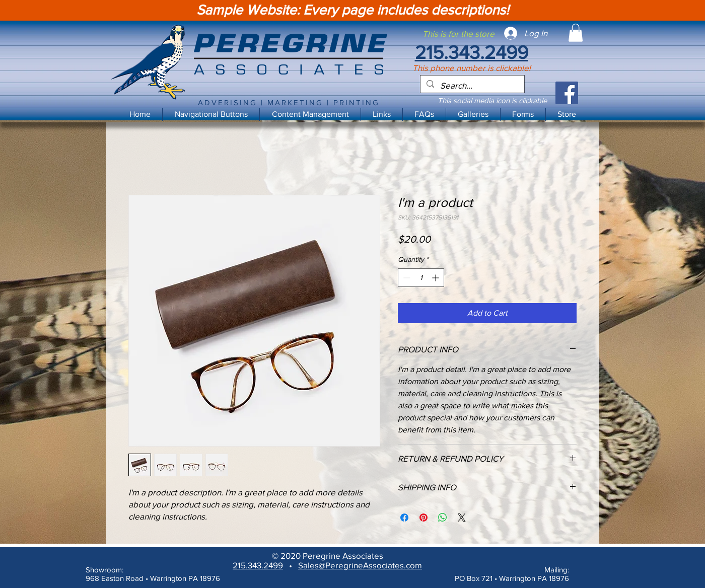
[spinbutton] (421, 278)
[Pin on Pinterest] (424, 518)
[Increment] (436, 278)
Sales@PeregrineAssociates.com (360, 565)
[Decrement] (406, 278)
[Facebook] (567, 93)
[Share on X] (462, 518)
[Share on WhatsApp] (443, 518)
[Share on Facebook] (404, 518)
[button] (310, 114)
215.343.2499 (258, 565)
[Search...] (472, 86)
